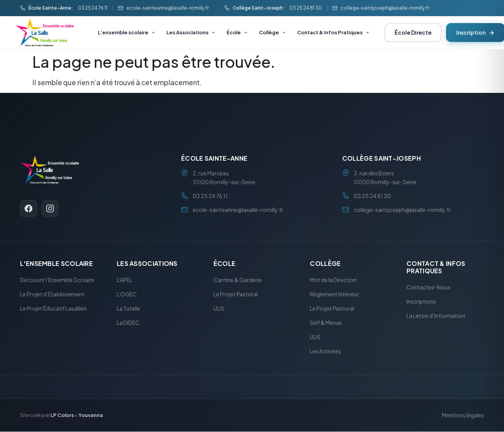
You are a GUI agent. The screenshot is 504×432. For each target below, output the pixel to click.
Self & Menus (326, 323)
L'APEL (125, 280)
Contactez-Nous (428, 287)
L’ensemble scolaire (123, 32)
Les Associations (187, 32)
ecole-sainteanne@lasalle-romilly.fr (168, 8)
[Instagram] (50, 208)
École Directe (413, 32)
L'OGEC (127, 294)
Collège (269, 32)
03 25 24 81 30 (306, 8)
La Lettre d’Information (436, 316)
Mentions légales (463, 415)
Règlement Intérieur (334, 294)
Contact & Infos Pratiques (330, 32)
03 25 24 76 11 (93, 8)
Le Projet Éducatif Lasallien (53, 309)
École (234, 32)
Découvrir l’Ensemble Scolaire (57, 280)
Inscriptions (421, 302)
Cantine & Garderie (238, 280)
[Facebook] (29, 208)
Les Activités (325, 351)
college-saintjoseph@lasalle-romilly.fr (385, 8)
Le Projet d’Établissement (52, 294)
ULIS (219, 309)
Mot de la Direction (333, 280)
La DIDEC (128, 323)
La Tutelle (129, 309)
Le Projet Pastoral (236, 294)
